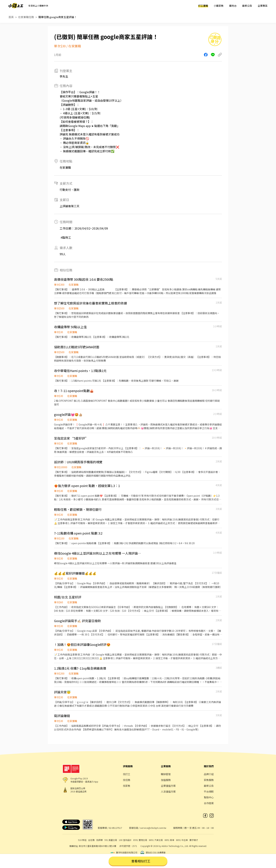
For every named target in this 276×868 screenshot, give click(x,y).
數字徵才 (194, 840)
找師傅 (99, 840)
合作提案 (209, 803)
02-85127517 (115, 828)
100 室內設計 (125, 840)
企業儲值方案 (168, 786)
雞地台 (233, 6)
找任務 (127, 780)
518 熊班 (82, 840)
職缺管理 (166, 774)
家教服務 (209, 780)
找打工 (127, 774)
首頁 (11, 17)
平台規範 (209, 791)
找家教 (127, 786)
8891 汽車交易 (156, 840)
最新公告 (247, 6)
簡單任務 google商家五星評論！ (58, 17)
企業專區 (263, 6)
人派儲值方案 (168, 791)
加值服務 (166, 780)
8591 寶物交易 (140, 840)
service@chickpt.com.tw (153, 828)
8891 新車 (169, 840)
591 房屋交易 (111, 840)
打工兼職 (203, 6)
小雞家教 (219, 6)
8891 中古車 (182, 840)
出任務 (91, 840)
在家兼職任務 (26, 17)
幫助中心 (209, 797)
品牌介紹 (209, 774)
